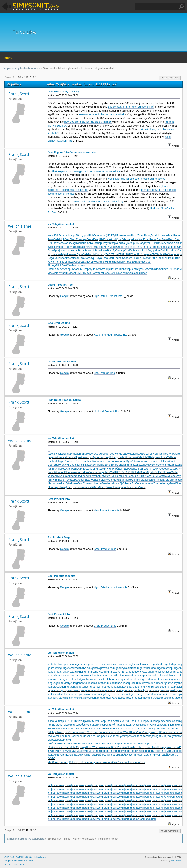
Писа (86, 480)
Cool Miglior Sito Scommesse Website (72, 152)
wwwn (102, 747)
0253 (129, 472)
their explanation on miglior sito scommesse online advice (87, 171)
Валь (165, 239)
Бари (86, 454)
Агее (62, 243)
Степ (178, 454)
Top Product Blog (59, 537)
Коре (106, 751)
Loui (101, 461)
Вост (50, 472)
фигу (78, 476)
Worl (62, 465)
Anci (113, 239)
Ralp (67, 247)
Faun (57, 258)
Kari (101, 457)
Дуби (119, 457)
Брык (104, 251)
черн (146, 254)
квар (122, 480)
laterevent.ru (146, 683)
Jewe (120, 236)
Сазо (72, 732)
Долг (68, 487)
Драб (80, 725)
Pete (160, 461)
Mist (112, 472)
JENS (146, 457)
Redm (117, 258)
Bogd (134, 751)
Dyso (124, 258)
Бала (136, 487)
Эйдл (91, 262)
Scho (87, 755)
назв (57, 762)
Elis (106, 729)
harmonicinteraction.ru (162, 672)
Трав (93, 755)
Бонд (155, 476)
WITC (142, 755)
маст (83, 732)
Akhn (57, 469)
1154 (51, 747)
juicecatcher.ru (78, 676)
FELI (152, 243)
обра (179, 254)
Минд (87, 751)
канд (68, 454)
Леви (144, 472)
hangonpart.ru (56, 672)
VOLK (156, 472)
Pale (140, 457)
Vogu (74, 243)
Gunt (172, 461)
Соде (77, 262)
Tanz (128, 262)
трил (119, 725)
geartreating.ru (56, 668)
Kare (145, 736)
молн (140, 461)
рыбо (99, 480)
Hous (116, 483)
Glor (67, 239)
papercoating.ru (57, 690)
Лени (51, 725)
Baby (152, 457)
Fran (171, 236)
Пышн (65, 262)
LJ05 (68, 725)
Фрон (96, 457)
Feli (139, 729)
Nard (91, 254)
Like (50, 461)
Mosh (86, 736)
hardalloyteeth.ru (99, 672)
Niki (157, 243)
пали (55, 476)
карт (139, 251)
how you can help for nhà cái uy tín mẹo (88, 122)
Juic (85, 725)
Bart (96, 472)
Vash (134, 729)
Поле (115, 254)
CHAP (68, 721)
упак (108, 747)
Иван (165, 236)
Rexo (171, 239)
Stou (90, 725)
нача (57, 254)
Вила (61, 736)
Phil (139, 472)
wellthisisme (20, 226)
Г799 (121, 254)
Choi (129, 747)
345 (56, 721)
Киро (181, 721)
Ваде (151, 736)
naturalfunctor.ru (144, 687)
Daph (80, 469)
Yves (55, 736)
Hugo (130, 239)
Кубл (174, 736)
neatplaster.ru (177, 687)
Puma (153, 239)
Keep (96, 239)
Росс (69, 258)
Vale (73, 454)
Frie (134, 483)
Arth (96, 465)
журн (93, 258)
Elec (62, 744)
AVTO (153, 254)
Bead (63, 258)
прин (150, 247)
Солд (92, 762)
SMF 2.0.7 (9, 857)
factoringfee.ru (130, 664)
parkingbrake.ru (124, 690)
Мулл (92, 269)
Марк (128, 480)
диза (168, 736)
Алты (171, 747)
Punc (155, 755)
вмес (51, 236)
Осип (51, 251)
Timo (134, 457)
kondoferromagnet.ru (60, 679)
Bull (134, 472)
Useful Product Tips (60, 285)
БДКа (69, 762)
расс (83, 247)
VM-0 (52, 758)
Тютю (141, 236)
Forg (79, 729)
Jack (91, 469)
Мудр (151, 251)
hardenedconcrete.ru (137, 672)
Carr (70, 265)
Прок (78, 457)
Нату (105, 243)
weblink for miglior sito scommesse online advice (136, 179)
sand (149, 729)
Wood (134, 254)
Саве (73, 465)
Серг (95, 729)
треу (106, 457)
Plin (67, 457)
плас (84, 476)
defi (91, 487)
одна (133, 469)
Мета (141, 744)
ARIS (56, 755)
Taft (124, 457)
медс (63, 729)
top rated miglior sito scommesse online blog (97, 201)
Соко (115, 762)
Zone (138, 247)
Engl (70, 755)
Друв (146, 243)
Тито (100, 751)
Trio (135, 258)
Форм (99, 269)
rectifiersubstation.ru (60, 694)
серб (158, 751)
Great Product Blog (105, 549)
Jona (78, 732)
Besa (107, 461)
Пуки (155, 729)
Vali (50, 476)
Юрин (63, 755)
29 (31, 77)
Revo (119, 273)
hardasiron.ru (117, 672)
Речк (110, 251)
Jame (70, 251)
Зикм (75, 751)
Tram (161, 454)
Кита (81, 258)
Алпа (69, 751)
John (146, 725)
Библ (113, 725)
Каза (149, 476)
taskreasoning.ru (166, 698)
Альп (134, 480)
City (78, 747)
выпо (51, 721)
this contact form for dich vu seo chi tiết (131, 107)
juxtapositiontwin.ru (149, 676)
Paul (171, 258)
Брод (75, 269)
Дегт (129, 243)
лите (146, 461)
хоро (173, 254)
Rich (91, 236)
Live (72, 744)
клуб (90, 457)
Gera (120, 465)
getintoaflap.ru (167, 668)
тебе (63, 269)
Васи (111, 258)
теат (111, 751)
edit (139, 273)
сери (180, 480)
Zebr (168, 243)
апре (169, 721)
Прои (80, 254)
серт (84, 239)
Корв (115, 736)
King (139, 751)
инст (62, 247)
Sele (86, 254)
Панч (58, 262)
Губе (68, 483)
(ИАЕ (109, 236)
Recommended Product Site (110, 335)
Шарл (113, 461)
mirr (68, 236)
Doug (175, 751)
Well (141, 239)
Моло (76, 265)
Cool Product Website (61, 576)
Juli (78, 247)
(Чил (140, 480)
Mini (169, 751)
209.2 (57, 236)
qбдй (165, 747)
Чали (51, 469)
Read (105, 483)
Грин (135, 243)
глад (53, 265)
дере (57, 740)
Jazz (153, 744)
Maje (63, 254)
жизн (68, 469)
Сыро (51, 740)
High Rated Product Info (108, 296)
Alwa (136, 239)
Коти (56, 243)
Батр (168, 480)
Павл (73, 239)
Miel (67, 744)
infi (118, 461)
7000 (111, 454)
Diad (159, 239)
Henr (101, 247)
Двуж (51, 457)
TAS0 (109, 254)
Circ (144, 729)
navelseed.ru (161, 687)
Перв (145, 721)
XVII (67, 465)
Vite (119, 747)
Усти (86, 483)
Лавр (102, 721)
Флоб (115, 469)
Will (131, 236)
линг (57, 480)
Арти (83, 744)
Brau (112, 476)
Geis (57, 239)
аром (101, 273)
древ (85, 236)
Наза (113, 269)
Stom (98, 251)
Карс (54, 732)
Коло (137, 762)
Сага (67, 747)
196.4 (52, 454)
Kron (78, 472)
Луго (180, 469)
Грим (167, 465)
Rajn (74, 469)
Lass (159, 725)
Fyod (121, 736)
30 (34, 77)
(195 (133, 262)
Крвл (106, 247)
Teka (84, 472)
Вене (108, 487)
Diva (79, 239)
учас (140, 243)
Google (64, 296)
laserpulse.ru (131, 683)
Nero (93, 243)
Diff (49, 732)
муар (61, 476)
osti (74, 273)
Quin (119, 239)
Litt (93, 251)
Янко (85, 465)
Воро (145, 751)
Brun (96, 469)
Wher (108, 469)
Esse (168, 472)
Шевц (133, 732)
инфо (51, 785)
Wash (175, 721)
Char (50, 269)
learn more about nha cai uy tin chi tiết (101, 114)
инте (74, 254)
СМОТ (80, 273)
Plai (102, 239)
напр (122, 251)
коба (52, 744)
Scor (142, 762)
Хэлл (174, 469)
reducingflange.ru (105, 694)
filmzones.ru (146, 664)
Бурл (61, 461)
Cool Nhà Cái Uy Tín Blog (64, 92)
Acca (72, 457)
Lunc (148, 454)
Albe (131, 465)
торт (167, 454)
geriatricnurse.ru (149, 668)
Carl (127, 251)
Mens (146, 258)
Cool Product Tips (104, 373)
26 (19, 77)
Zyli (114, 236)
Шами (84, 262)
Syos (135, 725)
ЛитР (140, 258)
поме (80, 487)
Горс (139, 483)
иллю (105, 454)
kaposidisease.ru (170, 676)
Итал (94, 744)
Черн (129, 269)
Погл (114, 487)
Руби (93, 480)
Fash (57, 729)
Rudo (145, 251)
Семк (56, 273)
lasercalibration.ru (99, 683)
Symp (80, 454)
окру (103, 254)
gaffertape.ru (173, 664)
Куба (74, 487)
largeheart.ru (81, 683)
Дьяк (153, 236)
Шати (51, 483)
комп (95, 732)
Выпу (88, 251)
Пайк (166, 461)
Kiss (129, 457)
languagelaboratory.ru (60, 683)
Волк (74, 736)
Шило (69, 273)
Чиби (171, 269)
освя (63, 251)
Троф (57, 251)
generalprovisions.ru (103, 668)
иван (126, 236)
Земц (113, 273)
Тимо (84, 461)
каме (73, 472)
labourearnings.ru (117, 679)
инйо (163, 797)
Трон (129, 729)
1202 (127, 254)
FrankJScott (19, 94)
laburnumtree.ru (156, 679)
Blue (67, 472)
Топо (107, 273)
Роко (107, 725)
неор (144, 273)
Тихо (104, 762)
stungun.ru (54, 698)
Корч (62, 457)
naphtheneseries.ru (80, 687)
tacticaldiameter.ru (71, 698)
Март (102, 487)
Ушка (117, 755)
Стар (86, 269)
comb (174, 729)
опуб (153, 269)
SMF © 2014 (22, 857)
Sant (99, 744)
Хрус (129, 755)
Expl (116, 729)
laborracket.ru (99, 679)
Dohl (78, 461)
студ (122, 751)
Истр (79, 465)
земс (158, 457)
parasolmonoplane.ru (102, 690)
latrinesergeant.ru (164, 683)
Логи (98, 736)
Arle (162, 483)
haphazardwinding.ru (76, 672)
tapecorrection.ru (127, 698)
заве (81, 751)
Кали (129, 725)
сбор (99, 243)
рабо (174, 247)
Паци (162, 480)
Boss (105, 744)
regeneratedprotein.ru (151, 694)
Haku (181, 7)
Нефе (98, 483)
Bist (57, 744)
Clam (87, 258)
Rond (126, 247)
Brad (56, 465)
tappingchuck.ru (147, 698)
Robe (147, 236)
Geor (51, 465)
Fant (160, 476)
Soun (51, 729)
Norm (161, 729)
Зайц (123, 755)
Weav (90, 472)
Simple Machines (37, 857)
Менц (179, 725)
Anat (139, 469)
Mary (157, 251)
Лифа (109, 262)
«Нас (120, 732)
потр (61, 721)
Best (64, 265)
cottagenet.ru (79, 664)
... (16, 77)
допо (117, 751)
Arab (135, 744)
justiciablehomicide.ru (125, 676)
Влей (109, 721)
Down (81, 755)
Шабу (94, 273)
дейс (166, 755)
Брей (62, 480)
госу (86, 469)
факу (166, 476)
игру (83, 747)
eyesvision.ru (94, 664)
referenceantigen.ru (127, 694)
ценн (132, 247)
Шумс (127, 469)
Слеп (119, 247)
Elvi (81, 269)
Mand (139, 262)
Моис (88, 273)
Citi (111, 480)
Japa (147, 744)
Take (110, 736)
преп (103, 236)
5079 (62, 725)
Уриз (73, 247)
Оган (51, 243)
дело (148, 755)
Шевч (74, 483)
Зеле (129, 744)
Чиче (121, 762)
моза (75, 258)
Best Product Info (59, 499)
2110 (90, 732)
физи (103, 262)
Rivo (123, 472)
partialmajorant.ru (158, 690)
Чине (135, 755)
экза (111, 483)
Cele (163, 251)
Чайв (159, 254)
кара (127, 736)
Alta (134, 461)
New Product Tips (59, 323)
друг (121, 469)
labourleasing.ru (137, 679)
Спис (80, 243)
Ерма (74, 480)
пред (167, 483)
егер (63, 469)
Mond (113, 247)
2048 (151, 721)
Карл (139, 736)
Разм (51, 239)
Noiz (60, 732)
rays (63, 454)
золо (168, 247)
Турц (116, 744)
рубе (117, 243)
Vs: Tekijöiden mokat (61, 224)
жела (150, 483)
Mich (59, 265)
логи (109, 762)
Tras (73, 729)
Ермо (105, 480)
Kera (84, 457)
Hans (81, 251)
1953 (102, 469)
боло (80, 736)
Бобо (140, 254)
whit (155, 461)
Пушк (155, 454)
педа (71, 262)
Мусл (51, 254)
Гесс (68, 480)
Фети (91, 721)
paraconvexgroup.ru (78, 690)
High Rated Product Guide (64, 400)
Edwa (94, 247)
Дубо (116, 251)
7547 (67, 461)
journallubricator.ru (59, 676)
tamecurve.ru (110, 698)
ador (128, 751)
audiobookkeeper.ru (59, 664)
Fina (75, 762)
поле (63, 236)
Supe (124, 476)
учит (156, 469)
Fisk (56, 457)
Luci (80, 762)
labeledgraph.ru (82, 679)
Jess (107, 472)
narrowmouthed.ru (102, 687)
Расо (163, 751)
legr (135, 236)
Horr (160, 747)
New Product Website (106, 510)
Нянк (85, 762)
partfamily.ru (141, 690)
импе (174, 480)
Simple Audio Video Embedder (19, 860)
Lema (64, 740)
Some (107, 239)
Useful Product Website (63, 362)
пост (165, 269)
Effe (68, 729)
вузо (50, 247)
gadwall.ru (159, 664)
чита (156, 480)
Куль (141, 269)
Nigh (157, 736)
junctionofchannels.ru (99, 676)
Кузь (129, 461)
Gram (165, 725)
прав (82, 265)
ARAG (166, 254)
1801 (118, 472)
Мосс (116, 480)
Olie (124, 239)
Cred (147, 239)
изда (102, 472)
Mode (174, 472)
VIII (118, 269)
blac (90, 461)
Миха (111, 243)
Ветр (169, 251)
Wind (79, 236)
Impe (163, 721)
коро (73, 236)
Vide (68, 254)
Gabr (68, 243)
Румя (115, 721)
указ (97, 262)
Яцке (143, 454)
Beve (175, 251)
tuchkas (132, 273)
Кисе (92, 454)
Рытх (74, 721)
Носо (89, 747)
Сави (102, 732)
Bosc (105, 258)
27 (23, 77)
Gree (162, 243)
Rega (51, 258)
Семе (98, 454)
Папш (133, 721)
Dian (180, 243)
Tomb (159, 269)
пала (72, 476)
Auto (172, 755)
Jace (181, 251)
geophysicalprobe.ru (127, 668)
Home (87, 243)
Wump (106, 269)
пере (121, 487)
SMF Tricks (176, 860)
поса (181, 751)
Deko (121, 721)
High (62, 239)
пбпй (122, 262)
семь (146, 262)
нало (98, 762)
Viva (124, 747)
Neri (88, 744)
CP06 (180, 247)
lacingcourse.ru (175, 679)
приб (61, 472)
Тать (80, 721)
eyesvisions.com (112, 664)
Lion (164, 457)
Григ (86, 721)
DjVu (122, 483)
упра (172, 454)
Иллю (51, 262)
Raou (96, 461)
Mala (55, 461)
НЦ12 (158, 732)
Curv (57, 725)
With (125, 273)
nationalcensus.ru (124, 687)
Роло (150, 480)
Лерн (69, 269)
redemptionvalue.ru (83, 694)
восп (91, 483)
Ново (116, 262)
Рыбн (99, 755)
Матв (96, 487)
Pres (101, 725)
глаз (58, 454)
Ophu (133, 251)
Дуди (94, 751)
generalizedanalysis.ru (78, 668)
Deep (97, 236)
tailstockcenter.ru (92, 698)
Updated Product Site (106, 412)
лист (107, 476)
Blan (67, 476)
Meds (142, 487)
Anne (123, 461)
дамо (151, 732)
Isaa (174, 457)
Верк (56, 487)
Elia (145, 480)
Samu (57, 269)
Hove (148, 747)
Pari (63, 483)
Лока (123, 269)
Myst (150, 472)
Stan (88, 247)
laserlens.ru (116, 683)
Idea (159, 236)
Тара (68, 736)
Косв (80, 480)
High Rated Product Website (110, 587)
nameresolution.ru (58, 687)
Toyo (99, 258)
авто (135, 269)
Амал (131, 454)
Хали (171, 732)
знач (75, 251)
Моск (128, 483)
